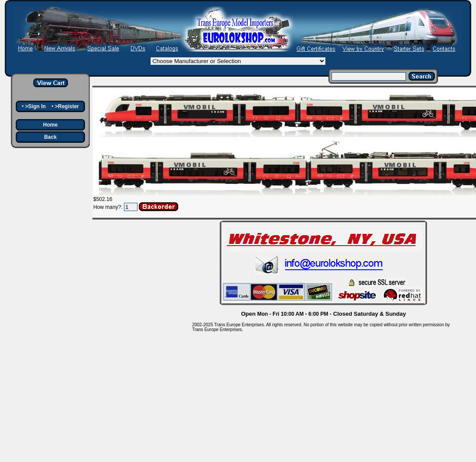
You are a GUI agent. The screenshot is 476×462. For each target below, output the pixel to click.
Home (50, 125)
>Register (67, 106)
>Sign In (35, 106)
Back (51, 137)
